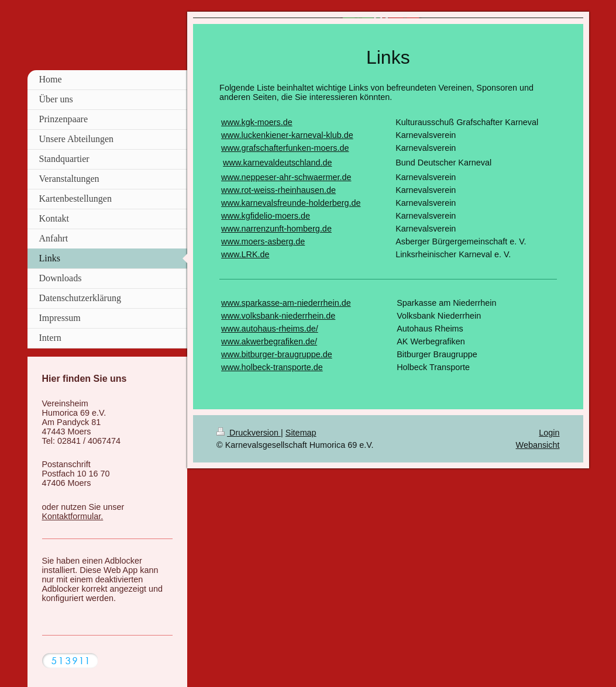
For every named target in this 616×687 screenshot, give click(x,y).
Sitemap (301, 433)
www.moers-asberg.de (263, 241)
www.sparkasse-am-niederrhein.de (286, 303)
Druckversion (249, 433)
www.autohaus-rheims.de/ (270, 329)
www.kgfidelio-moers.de (266, 216)
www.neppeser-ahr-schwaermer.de (286, 177)
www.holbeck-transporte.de (272, 367)
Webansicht (538, 445)
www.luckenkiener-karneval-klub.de (287, 135)
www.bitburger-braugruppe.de (277, 354)
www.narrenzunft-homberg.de (276, 229)
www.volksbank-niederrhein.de (278, 316)
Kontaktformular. (73, 516)
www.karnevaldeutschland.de (277, 163)
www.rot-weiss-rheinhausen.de (278, 190)
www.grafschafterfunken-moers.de (285, 148)
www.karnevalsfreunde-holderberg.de (291, 203)
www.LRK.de (245, 254)
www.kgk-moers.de (257, 122)
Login (549, 433)
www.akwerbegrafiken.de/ (269, 341)
